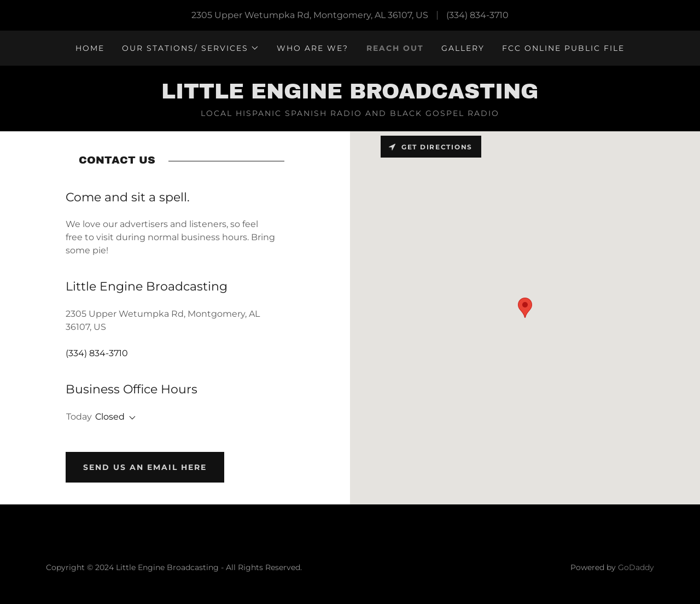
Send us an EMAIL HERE (145, 467)
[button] (191, 48)
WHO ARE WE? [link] (313, 48)
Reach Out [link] (395, 48)
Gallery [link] (463, 48)
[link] (350, 95)
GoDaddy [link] (636, 567)
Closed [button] (110, 417)
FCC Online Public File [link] (563, 48)
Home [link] (90, 48)
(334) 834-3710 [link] (477, 15)
